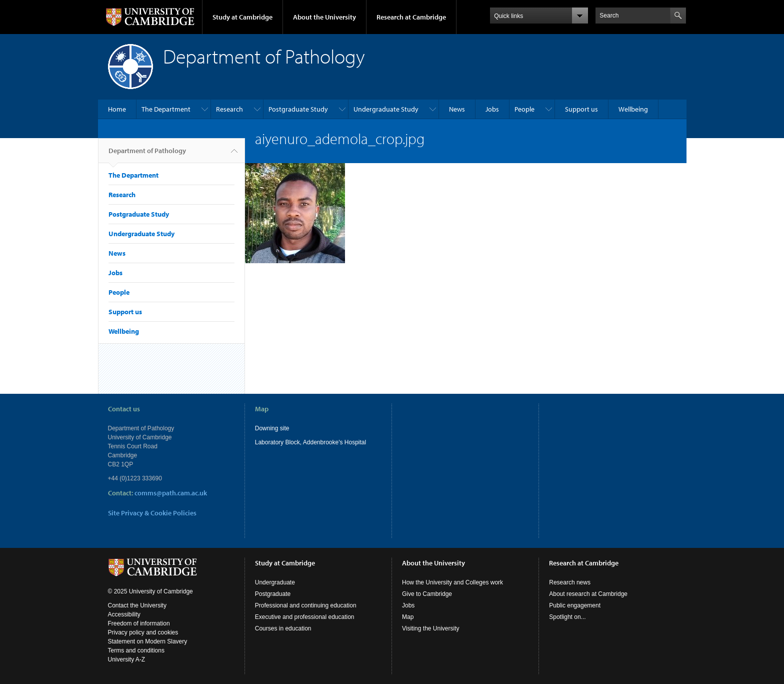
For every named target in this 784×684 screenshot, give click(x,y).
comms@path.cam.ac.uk (171, 493)
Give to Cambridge (427, 594)
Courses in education (283, 628)
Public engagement (575, 605)
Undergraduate (275, 582)
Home (117, 109)
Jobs (492, 109)
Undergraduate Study (386, 109)
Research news (570, 582)
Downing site (272, 428)
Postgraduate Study (298, 109)
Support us (581, 109)
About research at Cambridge (588, 594)
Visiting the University (431, 628)
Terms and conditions (136, 650)
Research (229, 109)
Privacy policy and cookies (143, 632)
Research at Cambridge (411, 17)
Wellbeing (633, 109)
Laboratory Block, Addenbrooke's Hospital (310, 442)
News (457, 109)
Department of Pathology (147, 155)
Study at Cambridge (242, 17)
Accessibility (124, 614)
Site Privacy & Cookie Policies (152, 513)
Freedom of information (139, 623)
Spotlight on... (567, 617)
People (524, 109)
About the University (324, 17)
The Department (166, 109)
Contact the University (137, 605)
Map (408, 617)
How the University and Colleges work (452, 582)
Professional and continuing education (306, 605)
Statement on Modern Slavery (148, 641)
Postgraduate (273, 594)
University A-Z (127, 659)
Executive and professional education (305, 617)
